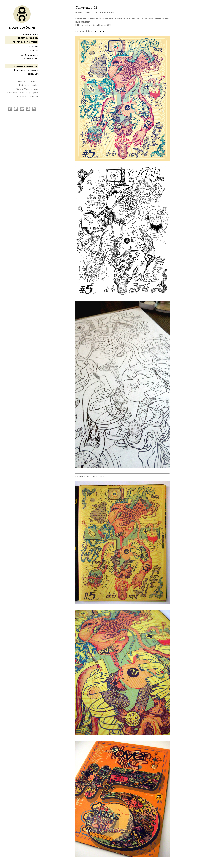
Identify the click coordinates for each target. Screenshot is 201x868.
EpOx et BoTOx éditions (27, 81)
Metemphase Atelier (29, 85)
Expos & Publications (29, 55)
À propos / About (30, 34)
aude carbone (22, 17)
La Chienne (99, 31)
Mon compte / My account (26, 70)
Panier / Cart (33, 74)
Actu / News (33, 47)
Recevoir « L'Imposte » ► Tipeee (23, 93)
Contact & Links (31, 59)
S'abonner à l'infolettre (28, 96)
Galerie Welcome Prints (27, 89)
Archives (34, 50)
